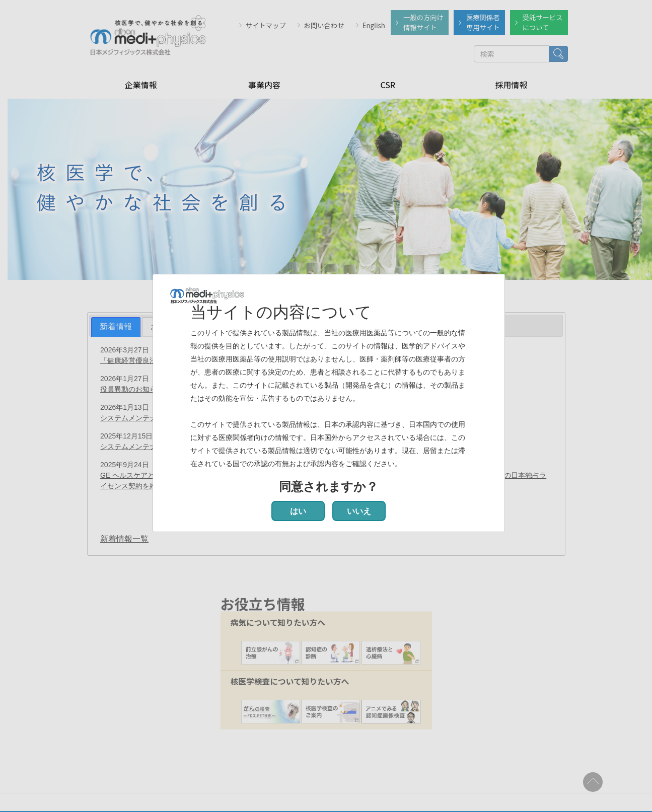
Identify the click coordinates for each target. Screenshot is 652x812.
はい (298, 511)
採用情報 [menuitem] (511, 84)
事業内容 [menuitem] (264, 84)
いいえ (359, 511)
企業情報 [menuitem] (141, 84)
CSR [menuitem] (387, 84)
